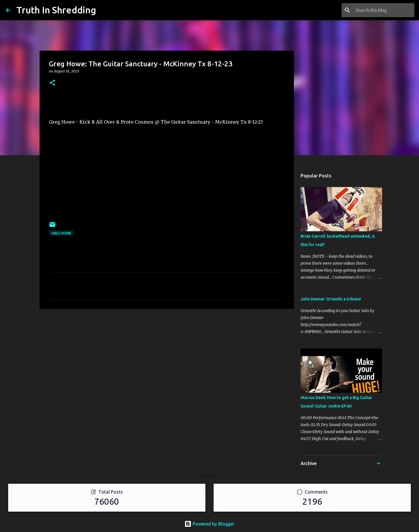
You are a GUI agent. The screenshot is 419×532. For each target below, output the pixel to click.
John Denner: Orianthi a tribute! (331, 299)
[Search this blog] (384, 10)
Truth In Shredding (56, 10)
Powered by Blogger (210, 524)
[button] (52, 83)
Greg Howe (61, 233)
